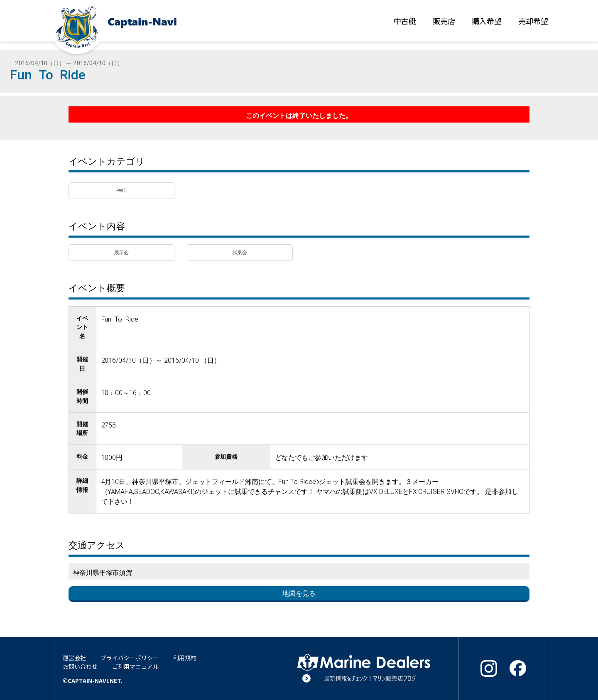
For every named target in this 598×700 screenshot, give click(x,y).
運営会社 (74, 658)
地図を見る (299, 593)
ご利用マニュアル (135, 666)
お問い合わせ (80, 666)
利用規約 (185, 658)
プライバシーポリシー (130, 658)
